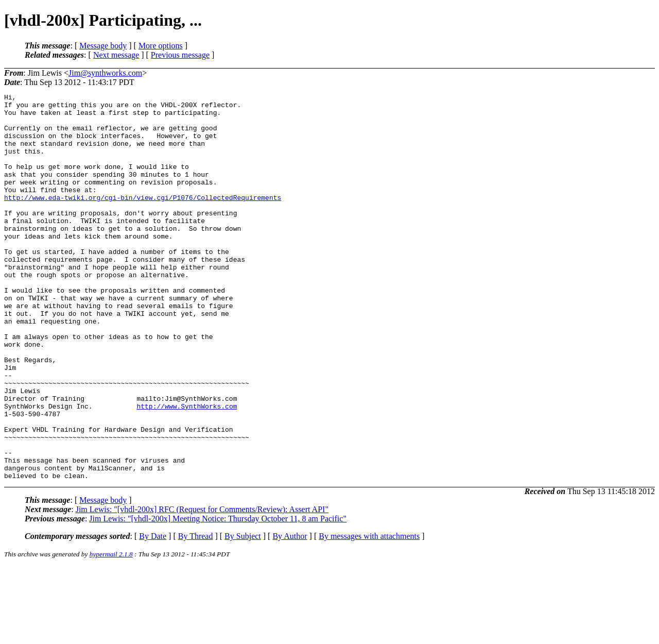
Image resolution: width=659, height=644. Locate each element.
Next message (116, 55)
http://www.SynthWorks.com (187, 469)
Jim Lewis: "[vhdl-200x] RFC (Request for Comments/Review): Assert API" (202, 587)
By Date (153, 613)
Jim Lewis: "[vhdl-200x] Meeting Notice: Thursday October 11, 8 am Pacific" (218, 596)
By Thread (196, 613)
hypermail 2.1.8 (111, 631)
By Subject (243, 613)
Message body (103, 46)
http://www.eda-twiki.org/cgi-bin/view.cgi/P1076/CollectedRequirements (143, 219)
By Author (290, 613)
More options (161, 46)
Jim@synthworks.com (105, 73)
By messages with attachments (369, 613)
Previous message (180, 55)
